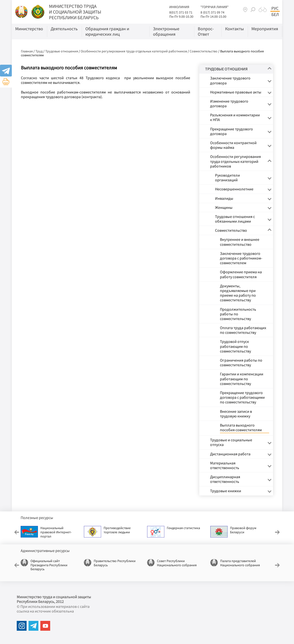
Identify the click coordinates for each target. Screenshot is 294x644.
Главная (27, 51)
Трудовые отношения (62, 51)
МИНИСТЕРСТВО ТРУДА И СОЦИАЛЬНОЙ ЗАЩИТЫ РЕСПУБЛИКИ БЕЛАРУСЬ (75, 12)
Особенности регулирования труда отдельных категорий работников (134, 51)
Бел (275, 15)
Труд (39, 51)
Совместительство (204, 51)
